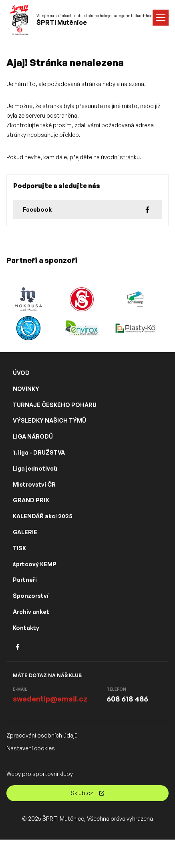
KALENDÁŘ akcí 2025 (43, 516)
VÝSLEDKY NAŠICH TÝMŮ (49, 420)
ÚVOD (21, 373)
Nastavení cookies (31, 748)
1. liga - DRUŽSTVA (39, 452)
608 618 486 (127, 699)
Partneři (25, 580)
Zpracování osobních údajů (42, 735)
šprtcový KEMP (35, 564)
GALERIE (25, 532)
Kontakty (26, 628)
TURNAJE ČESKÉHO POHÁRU (55, 405)
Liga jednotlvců (35, 468)
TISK (19, 548)
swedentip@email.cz (50, 699)
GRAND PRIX (31, 500)
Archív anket (31, 612)
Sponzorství (31, 596)
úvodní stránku (120, 157)
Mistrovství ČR (34, 484)
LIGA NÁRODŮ (33, 436)
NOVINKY (26, 389)
